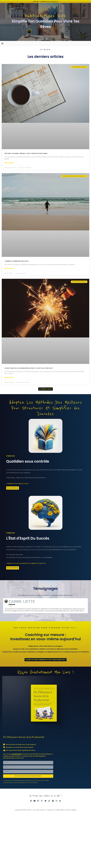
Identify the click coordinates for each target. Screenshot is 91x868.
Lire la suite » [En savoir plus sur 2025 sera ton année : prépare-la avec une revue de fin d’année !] (9, 163)
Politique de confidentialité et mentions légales (62, 811)
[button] (2, 43)
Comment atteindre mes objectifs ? (17, 261)
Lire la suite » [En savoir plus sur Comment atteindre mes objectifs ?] (9, 269)
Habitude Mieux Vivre (45, 16)
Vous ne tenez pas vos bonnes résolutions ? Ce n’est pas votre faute (29, 369)
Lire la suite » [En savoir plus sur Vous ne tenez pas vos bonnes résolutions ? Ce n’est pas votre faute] (9, 378)
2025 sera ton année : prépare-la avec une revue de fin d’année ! (26, 154)
